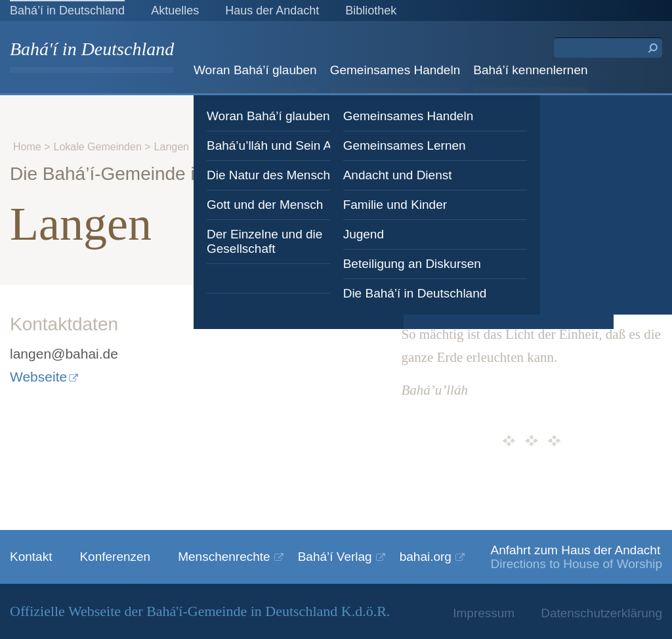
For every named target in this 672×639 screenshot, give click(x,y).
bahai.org (426, 557)
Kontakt (31, 557)
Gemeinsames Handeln (395, 70)
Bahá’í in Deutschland (67, 11)
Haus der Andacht (272, 11)
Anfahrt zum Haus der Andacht (575, 550)
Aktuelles (175, 11)
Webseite (38, 377)
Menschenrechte (224, 557)
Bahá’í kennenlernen (530, 70)
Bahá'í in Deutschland (92, 51)
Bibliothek (371, 11)
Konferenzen (115, 557)
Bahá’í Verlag (335, 557)
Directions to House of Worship (576, 564)
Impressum (484, 613)
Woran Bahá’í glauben (255, 70)
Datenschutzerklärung (601, 613)
